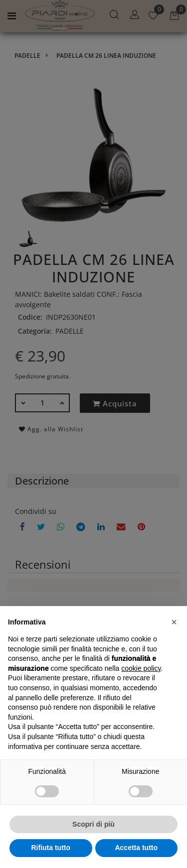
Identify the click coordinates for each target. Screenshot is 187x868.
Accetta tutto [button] (136, 848)
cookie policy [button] (141, 668)
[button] (174, 622)
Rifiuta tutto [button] (51, 848)
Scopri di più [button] (93, 824)
